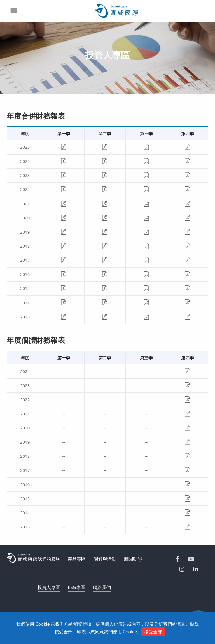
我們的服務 (49, 559)
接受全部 (153, 632)
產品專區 (77, 559)
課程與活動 (105, 559)
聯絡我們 (102, 587)
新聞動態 (133, 559)
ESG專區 (76, 587)
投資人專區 (49, 587)
